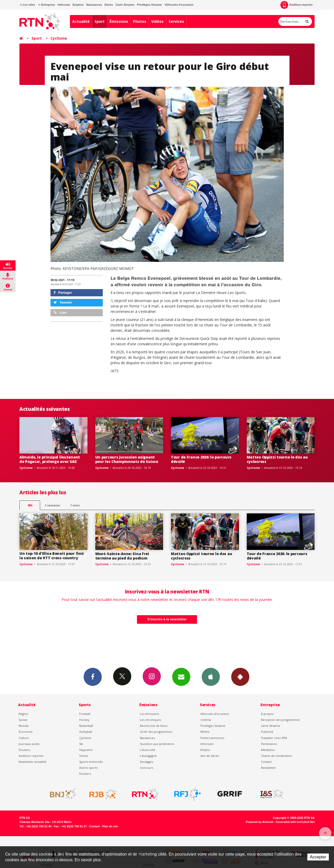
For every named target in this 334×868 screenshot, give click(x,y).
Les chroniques (150, 720)
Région (23, 714)
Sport (100, 21)
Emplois (78, 5)
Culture (24, 738)
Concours (146, 768)
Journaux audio (29, 744)
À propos (267, 714)
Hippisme (86, 750)
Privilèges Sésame (150, 5)
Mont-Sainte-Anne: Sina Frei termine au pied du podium (122, 556)
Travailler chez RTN (274, 738)
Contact (266, 762)
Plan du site (110, 826)
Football (85, 714)
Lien (60, 313)
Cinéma (206, 720)
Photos (140, 21)
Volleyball (86, 732)
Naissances (94, 5)
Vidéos (157, 21)
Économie (26, 732)
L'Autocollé (147, 750)
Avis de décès (210, 756)
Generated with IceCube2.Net (295, 822)
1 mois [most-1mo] (75, 505)
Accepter (318, 857)
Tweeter (63, 302)
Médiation (268, 750)
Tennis (84, 756)
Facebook (93, 677)
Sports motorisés (91, 762)
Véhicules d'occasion (179, 5)
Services (176, 21)
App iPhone (211, 677)
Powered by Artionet (260, 822)
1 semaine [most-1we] (52, 505)
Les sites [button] (27, 5)
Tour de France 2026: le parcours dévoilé (201, 459)
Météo (205, 732)
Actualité (81, 21)
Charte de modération (277, 756)
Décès (109, 5)
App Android (240, 677)
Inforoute (64, 5)
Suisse (23, 720)
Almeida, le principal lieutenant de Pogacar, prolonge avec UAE (50, 459)
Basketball (86, 726)
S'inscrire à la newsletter (167, 619)
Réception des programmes (280, 720)
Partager (63, 293)
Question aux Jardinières (157, 744)
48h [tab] (30, 505)
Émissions (119, 21)
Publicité (267, 732)
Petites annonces (212, 738)
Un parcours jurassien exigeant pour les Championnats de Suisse (127, 459)
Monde (24, 726)
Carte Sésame (125, 5)
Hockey (84, 720)
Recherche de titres (154, 726)
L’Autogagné (148, 756)
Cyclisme (59, 38)
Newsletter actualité (32, 762)
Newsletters (181, 677)
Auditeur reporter (31, 756)
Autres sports (88, 768)
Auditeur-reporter (297, 5)
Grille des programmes (156, 732)
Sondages (146, 762)
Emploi (205, 750)
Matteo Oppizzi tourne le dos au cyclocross (277, 459)
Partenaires (269, 744)
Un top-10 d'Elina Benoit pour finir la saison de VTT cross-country (52, 556)
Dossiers (24, 750)
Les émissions (149, 714)
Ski (81, 744)
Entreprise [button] (46, 5)
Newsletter (268, 768)
